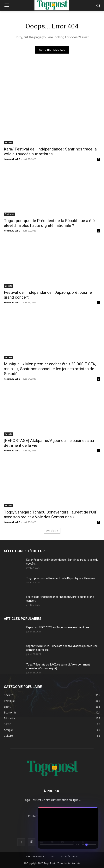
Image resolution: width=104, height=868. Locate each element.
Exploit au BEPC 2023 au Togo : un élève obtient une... (59, 627)
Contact (53, 856)
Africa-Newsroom (36, 856)
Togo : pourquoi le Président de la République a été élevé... (61, 578)
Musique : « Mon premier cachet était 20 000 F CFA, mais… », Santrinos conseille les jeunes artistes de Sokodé (50, 369)
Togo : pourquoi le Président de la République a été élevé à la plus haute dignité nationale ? (49, 223)
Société (9, 143)
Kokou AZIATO (12, 159)
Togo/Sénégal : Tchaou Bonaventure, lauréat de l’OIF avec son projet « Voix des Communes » (51, 515)
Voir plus (52, 531)
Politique (10, 214)
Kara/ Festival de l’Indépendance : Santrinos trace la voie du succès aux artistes (50, 152)
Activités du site (70, 856)
